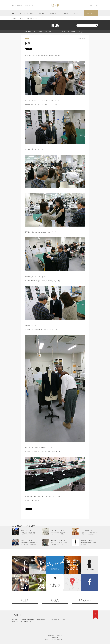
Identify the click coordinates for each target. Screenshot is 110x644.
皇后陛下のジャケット (27, 530)
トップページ (15, 620)
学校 (43, 55)
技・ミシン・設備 (30, 32)
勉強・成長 (48, 32)
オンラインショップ (17, 622)
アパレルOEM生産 (86, 530)
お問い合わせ (91, 13)
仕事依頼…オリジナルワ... (89, 540)
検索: (75, 25)
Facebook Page (27, 622)
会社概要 (42, 13)
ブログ (48, 620)
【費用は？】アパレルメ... (59, 540)
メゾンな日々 (81, 32)
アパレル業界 (71, 32)
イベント (56, 32)
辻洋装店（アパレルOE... (28, 540)
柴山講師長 (28, 104)
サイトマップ (89, 5)
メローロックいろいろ (57, 530)
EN (84, 5)
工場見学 (65, 13)
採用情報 (53, 13)
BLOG (76, 13)
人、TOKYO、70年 (26, 13)
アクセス (96, 5)
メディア (63, 32)
